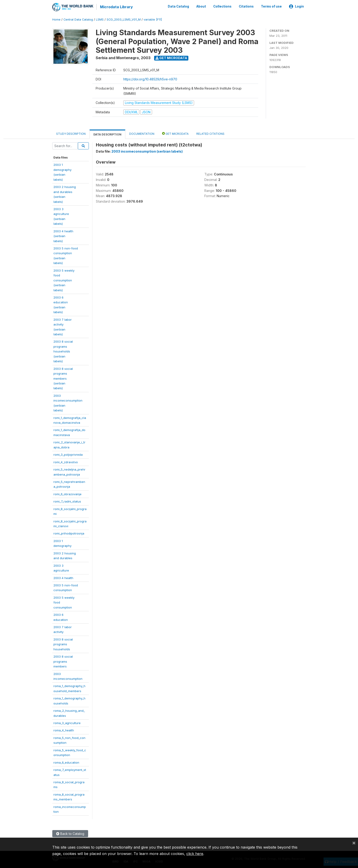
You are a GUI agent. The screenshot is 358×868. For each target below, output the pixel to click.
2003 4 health (63, 577)
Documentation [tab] (142, 134)
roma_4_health (64, 730)
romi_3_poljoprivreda (68, 454)
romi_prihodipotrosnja (69, 533)
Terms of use (271, 6)
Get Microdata (171, 58)
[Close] (354, 843)
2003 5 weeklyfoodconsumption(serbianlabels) (64, 280)
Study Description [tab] (71, 134)
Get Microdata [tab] (175, 133)
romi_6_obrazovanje (67, 494)
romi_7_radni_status (67, 501)
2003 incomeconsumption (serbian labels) (147, 151)
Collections (222, 6)
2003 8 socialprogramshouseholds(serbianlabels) (63, 351)
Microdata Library (116, 7)
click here (195, 854)
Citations (246, 6)
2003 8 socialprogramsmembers (63, 661)
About (201, 6)
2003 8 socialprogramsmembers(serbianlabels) (63, 378)
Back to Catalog (70, 833)
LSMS (100, 19)
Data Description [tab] (107, 134)
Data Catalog (178, 6)
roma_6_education (66, 762)
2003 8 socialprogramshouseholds (63, 644)
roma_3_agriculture (67, 723)
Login (296, 6)
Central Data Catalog (78, 19)
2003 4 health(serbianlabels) (63, 236)
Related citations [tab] (210, 134)
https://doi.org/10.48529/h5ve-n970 (150, 79)
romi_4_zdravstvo (66, 462)
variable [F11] (153, 19)
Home (56, 19)
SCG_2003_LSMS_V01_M (124, 19)
